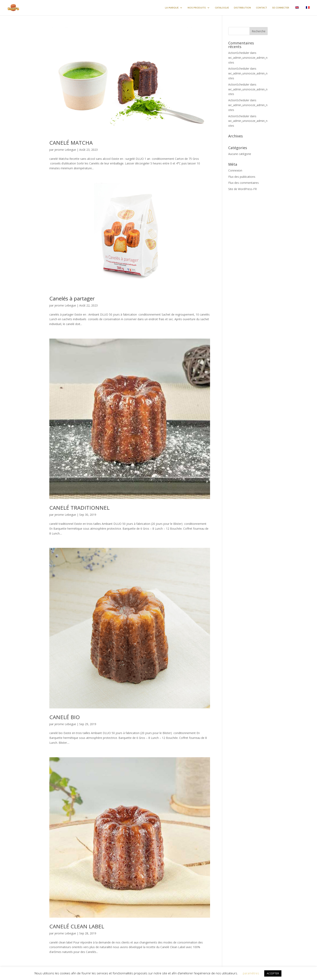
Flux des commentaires (244, 183)
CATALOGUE (222, 8)
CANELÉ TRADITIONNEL (79, 508)
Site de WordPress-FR (243, 189)
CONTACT (262, 8)
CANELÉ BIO (65, 717)
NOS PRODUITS (197, 8)
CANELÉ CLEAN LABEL (77, 926)
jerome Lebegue (65, 150)
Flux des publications (242, 177)
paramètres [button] (251, 973)
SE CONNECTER (281, 8)
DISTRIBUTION (242, 8)
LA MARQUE (172, 8)
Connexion (235, 170)
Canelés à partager (72, 298)
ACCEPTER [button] (273, 973)
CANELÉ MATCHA (71, 143)
